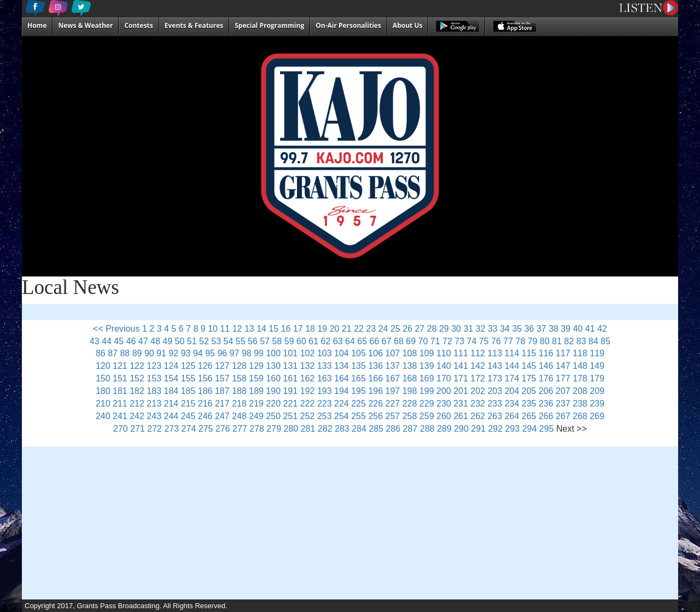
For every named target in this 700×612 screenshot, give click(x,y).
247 (222, 416)
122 (137, 366)
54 (229, 341)
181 (120, 391)
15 (273, 329)
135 (358, 366)
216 (205, 404)
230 (444, 404)
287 (410, 429)
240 (103, 416)
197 (393, 391)
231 (461, 404)
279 (274, 429)
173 (495, 378)
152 (137, 378)
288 (427, 429)
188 (239, 391)
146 (546, 366)
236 (546, 404)
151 (120, 378)
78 (521, 341)
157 (222, 378)
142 (478, 366)
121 (120, 366)
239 (597, 404)
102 (308, 353)
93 (186, 353)
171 (461, 378)
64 (350, 341)
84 (593, 341)
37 (541, 329)
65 (362, 341)
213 (154, 404)
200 (444, 391)
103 (325, 353)
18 (310, 329)
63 (338, 341)
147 (563, 366)
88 (125, 353)
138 (410, 366)
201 (461, 391)
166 (375, 378)
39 (565, 329)
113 (495, 353)
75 (484, 341)
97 (235, 353)
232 (478, 404)
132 (308, 366)
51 (192, 341)
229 (427, 404)
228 (410, 404)
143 (495, 366)
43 (95, 341)
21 (347, 329)
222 (308, 404)
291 (478, 429)
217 (222, 404)
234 (512, 404)
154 (171, 378)
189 (256, 391)
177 (563, 378)
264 (512, 416)
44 (107, 341)
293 (513, 429)
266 (546, 416)
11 (225, 329)
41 (590, 329)
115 (529, 353)
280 (291, 429)
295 (547, 429)
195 (358, 391)
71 (435, 341)
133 (325, 366)
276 (223, 429)
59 (289, 341)
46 (131, 341)
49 (167, 341)
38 (553, 329)
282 (325, 429)
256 (375, 416)
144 (512, 366)
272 (154, 429)
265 (529, 416)
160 (273, 378)
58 (277, 341)
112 (478, 353)
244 (171, 416)
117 (563, 353)
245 (188, 416)
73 (459, 341)
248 (239, 416)
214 (171, 404)
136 (375, 366)
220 (273, 404)
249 (256, 416)
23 (371, 329)
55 (241, 341)
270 (121, 429)
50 (180, 341)
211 (120, 404)
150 (103, 378)
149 (597, 366)
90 (149, 353)
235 (529, 404)
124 (171, 366)
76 (496, 341)
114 (512, 353)
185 (188, 391)
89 (137, 353)
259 (427, 416)
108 (410, 353)
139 (427, 366)
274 (189, 429)
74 (472, 341)
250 (273, 416)
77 (508, 341)
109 (427, 353)
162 (308, 378)
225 (358, 404)
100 (273, 353)
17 (298, 329)
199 (427, 391)
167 (393, 378)
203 (495, 391)
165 (358, 378)
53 (216, 341)
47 (143, 341)
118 (580, 353)
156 (205, 378)
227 (393, 404)
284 (359, 429)
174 (512, 378)
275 (206, 429)
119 (597, 353)
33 (493, 329)
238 (580, 404)
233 (495, 404)
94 (198, 353)
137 (393, 366)
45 (119, 341)
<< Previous (116, 329)
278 (257, 429)
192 (308, 391)
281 (308, 429)
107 (393, 353)
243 (154, 416)
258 (410, 416)
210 (103, 404)
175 (529, 378)
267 (563, 416)
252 (308, 416)
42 (602, 329)
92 (173, 353)
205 (529, 391)
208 (580, 391)
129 (256, 366)
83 (581, 341)
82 (569, 341)
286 (393, 429)
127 (222, 366)
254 (342, 416)
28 (432, 329)
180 (103, 391)
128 (239, 366)
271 (138, 429)
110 (444, 353)
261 (461, 416)
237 (563, 404)
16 (286, 329)
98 (247, 353)
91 (161, 353)
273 (171, 429)
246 (205, 416)
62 (326, 341)
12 (237, 329)
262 (478, 416)
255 (358, 416)
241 (120, 416)
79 (533, 341)
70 (423, 341)
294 (530, 429)
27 (419, 329)
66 (375, 341)
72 (447, 341)
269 (597, 416)
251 (291, 416)
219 (256, 404)
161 (291, 378)
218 (239, 404)
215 (188, 404)
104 (342, 353)
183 (154, 391)
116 (546, 353)
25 (395, 329)
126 (205, 366)
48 (155, 341)
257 (393, 416)
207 (563, 391)
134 (342, 366)
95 (210, 353)
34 (505, 329)
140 (444, 366)
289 (444, 429)
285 (376, 429)
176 (546, 378)
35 (517, 329)
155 (188, 378)
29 (444, 329)
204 (512, 391)
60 (301, 341)
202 (478, 391)
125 (188, 366)
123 (154, 366)
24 (383, 329)
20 (335, 329)
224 (342, 404)
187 (222, 391)
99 (259, 353)
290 (461, 429)
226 (375, 404)
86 (101, 353)
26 (407, 329)
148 (580, 366)
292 (495, 429)
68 (399, 341)
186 (205, 391)
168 (410, 378)
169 (427, 378)
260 (444, 416)
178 (580, 378)
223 (325, 404)
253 (325, 416)
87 (113, 353)
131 (291, 366)
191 (291, 391)
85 (605, 341)
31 (468, 329)
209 (597, 391)
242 (137, 416)
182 (137, 391)
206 (546, 391)
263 (495, 416)
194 (342, 391)
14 (261, 329)
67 (387, 341)
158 (239, 378)
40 (578, 329)
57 (265, 341)
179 (597, 378)
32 (481, 329)
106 (375, 353)
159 (256, 378)
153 (154, 378)
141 (461, 366)
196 (375, 391)
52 (204, 341)
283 (342, 429)
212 (137, 404)
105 (358, 353)
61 (313, 341)
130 (273, 366)
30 (456, 329)
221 (291, 404)
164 (342, 378)
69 (411, 341)
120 (103, 366)
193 (325, 391)
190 (273, 391)
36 (529, 329)
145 (529, 366)
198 (410, 391)
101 (291, 353)
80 (545, 341)
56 (253, 341)
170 (444, 378)
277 (240, 429)
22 (359, 329)
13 (249, 329)
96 (222, 353)
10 (213, 329)
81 (557, 341)
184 (171, 391)
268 (580, 416)
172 (478, 378)
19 (322, 329)
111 (461, 353)
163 (325, 378)
